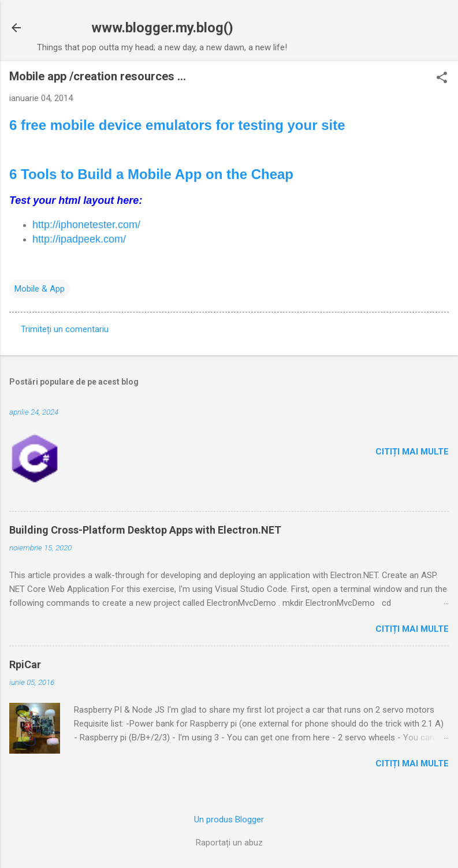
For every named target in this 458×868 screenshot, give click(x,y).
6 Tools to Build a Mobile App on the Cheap (151, 174)
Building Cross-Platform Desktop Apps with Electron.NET (145, 530)
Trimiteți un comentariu (65, 329)
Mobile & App (40, 289)
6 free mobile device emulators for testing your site (177, 125)
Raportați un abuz (229, 843)
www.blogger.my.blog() (162, 28)
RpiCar (25, 664)
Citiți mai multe (412, 452)
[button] (442, 79)
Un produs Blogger (229, 819)
